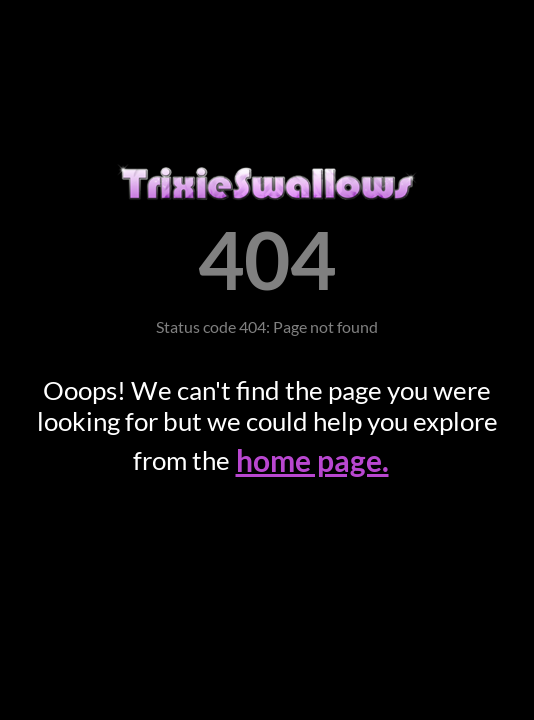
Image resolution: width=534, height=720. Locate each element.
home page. (312, 460)
